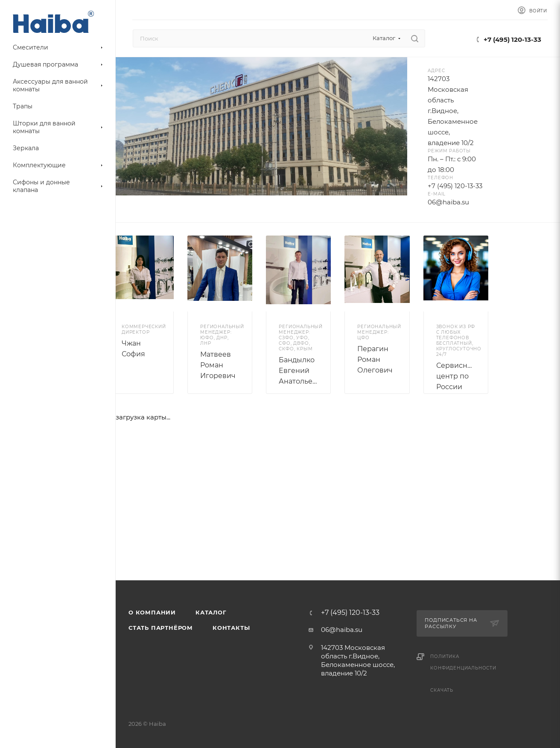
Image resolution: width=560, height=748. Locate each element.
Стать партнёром (161, 628)
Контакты (231, 628)
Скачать (442, 690)
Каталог (211, 612)
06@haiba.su (342, 630)
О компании (152, 612)
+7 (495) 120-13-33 (512, 39)
